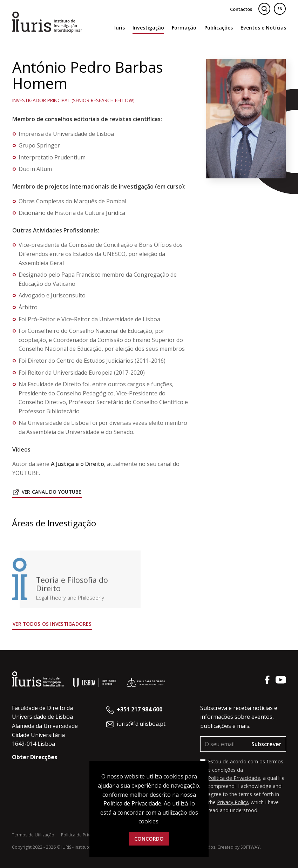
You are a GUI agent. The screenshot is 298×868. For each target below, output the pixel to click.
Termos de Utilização (33, 835)
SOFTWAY (250, 847)
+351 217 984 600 (140, 709)
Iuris (120, 28)
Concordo (149, 839)
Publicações (219, 28)
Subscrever (266, 744)
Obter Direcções (35, 757)
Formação (184, 28)
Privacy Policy (232, 802)
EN (280, 9)
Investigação (148, 28)
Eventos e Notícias (263, 28)
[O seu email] (224, 744)
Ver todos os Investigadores (52, 624)
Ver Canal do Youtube (47, 492)
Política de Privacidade (234, 778)
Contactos (241, 9)
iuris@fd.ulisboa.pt (141, 724)
